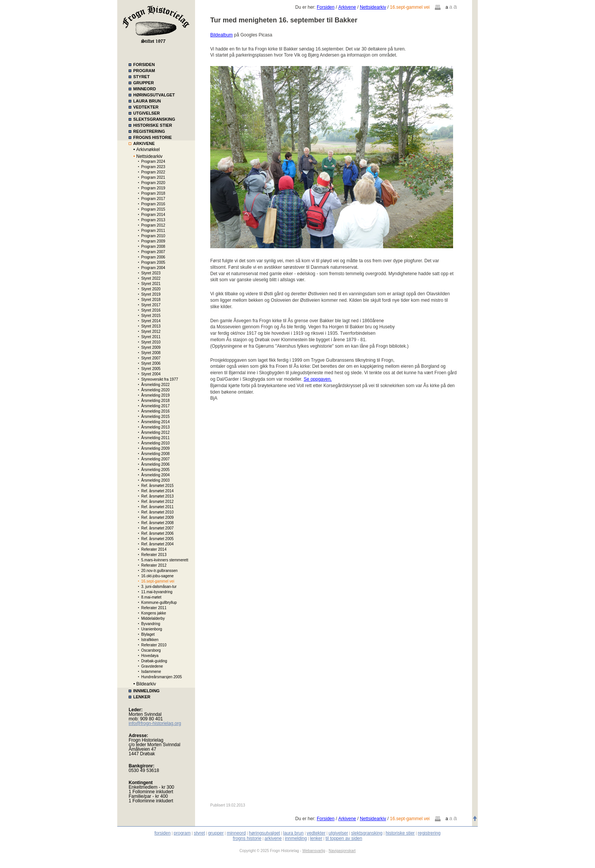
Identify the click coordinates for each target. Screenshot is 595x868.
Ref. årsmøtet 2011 (157, 507)
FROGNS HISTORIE (153, 137)
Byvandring (151, 624)
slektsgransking (367, 833)
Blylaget (148, 634)
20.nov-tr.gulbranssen (159, 571)
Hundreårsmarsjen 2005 (161, 677)
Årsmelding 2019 (155, 395)
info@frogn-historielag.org (155, 723)
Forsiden (326, 7)
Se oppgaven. (318, 379)
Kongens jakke (154, 613)
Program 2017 (153, 199)
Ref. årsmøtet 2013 (157, 496)
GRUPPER (143, 83)
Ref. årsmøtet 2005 (157, 539)
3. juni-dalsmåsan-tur (159, 587)
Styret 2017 (151, 305)
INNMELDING (146, 691)
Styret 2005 (151, 369)
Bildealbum (221, 35)
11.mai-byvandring (157, 592)
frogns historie (247, 838)
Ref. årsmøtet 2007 (157, 528)
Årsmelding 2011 (155, 438)
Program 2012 (153, 225)
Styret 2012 (151, 332)
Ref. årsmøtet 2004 (157, 544)
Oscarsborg (151, 650)
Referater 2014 (154, 549)
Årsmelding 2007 (155, 459)
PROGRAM (144, 71)
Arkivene (347, 7)
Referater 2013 (154, 555)
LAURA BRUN (147, 101)
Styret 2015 (151, 316)
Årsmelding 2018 (155, 401)
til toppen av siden (344, 838)
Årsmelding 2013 (155, 427)
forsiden (163, 833)
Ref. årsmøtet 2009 (157, 517)
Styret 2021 (151, 284)
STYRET (141, 77)
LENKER (142, 697)
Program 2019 (153, 188)
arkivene (273, 838)
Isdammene (151, 672)
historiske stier (400, 833)
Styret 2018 (151, 300)
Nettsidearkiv (149, 156)
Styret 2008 (151, 353)
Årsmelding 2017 (155, 406)
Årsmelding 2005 (155, 470)
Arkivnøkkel (148, 150)
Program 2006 (153, 257)
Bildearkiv (146, 684)
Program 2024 (153, 161)
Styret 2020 (151, 289)
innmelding (296, 838)
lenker (316, 838)
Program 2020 (153, 183)
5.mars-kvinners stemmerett (165, 560)
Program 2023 (153, 167)
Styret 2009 (151, 347)
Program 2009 (153, 241)
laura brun (293, 833)
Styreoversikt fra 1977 (160, 379)
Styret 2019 (151, 294)
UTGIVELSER (146, 113)
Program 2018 (153, 193)
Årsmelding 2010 (155, 443)
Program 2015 (153, 209)
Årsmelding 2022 (155, 385)
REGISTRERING (149, 131)
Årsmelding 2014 (155, 422)
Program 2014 (153, 215)
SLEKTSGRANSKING (154, 119)
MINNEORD (145, 89)
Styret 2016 (151, 310)
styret (199, 833)
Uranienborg (152, 629)
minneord (236, 833)
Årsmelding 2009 (155, 448)
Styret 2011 (151, 337)
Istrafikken (150, 640)
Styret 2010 (151, 342)
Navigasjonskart (342, 851)
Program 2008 (153, 247)
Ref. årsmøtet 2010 (157, 512)
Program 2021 (153, 177)
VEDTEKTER (146, 107)
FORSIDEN (144, 65)
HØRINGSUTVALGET (154, 95)
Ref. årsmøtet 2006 (157, 533)
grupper (216, 833)
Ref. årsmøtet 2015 (157, 486)
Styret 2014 (151, 321)
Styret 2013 (151, 326)
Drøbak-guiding (154, 661)
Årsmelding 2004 (155, 475)
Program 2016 (153, 204)
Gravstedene (152, 666)
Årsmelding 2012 (155, 432)
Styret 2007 (151, 358)
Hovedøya (150, 656)
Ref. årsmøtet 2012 (157, 502)
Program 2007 (153, 252)
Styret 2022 (151, 278)
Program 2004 (153, 268)
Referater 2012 (154, 565)
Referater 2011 (154, 608)
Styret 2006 (151, 363)
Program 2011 (153, 231)
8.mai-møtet (151, 597)
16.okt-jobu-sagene (157, 576)
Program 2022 (153, 172)
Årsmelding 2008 (155, 454)
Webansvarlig (314, 851)
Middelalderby (153, 618)
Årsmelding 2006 (155, 464)
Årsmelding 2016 (155, 411)
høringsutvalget (264, 833)
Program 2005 (153, 262)
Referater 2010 (154, 645)
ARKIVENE (144, 143)
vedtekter (316, 833)
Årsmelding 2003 (155, 480)
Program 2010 (153, 236)
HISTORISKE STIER (153, 125)
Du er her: (306, 7)
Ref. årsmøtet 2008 (157, 523)
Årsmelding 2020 (155, 390)
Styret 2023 (151, 273)
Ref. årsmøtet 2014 (157, 491)
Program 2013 (153, 220)
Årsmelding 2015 (155, 417)
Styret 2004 (151, 374)
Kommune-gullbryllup (159, 603)
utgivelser (338, 833)
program (182, 833)
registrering (429, 833)
